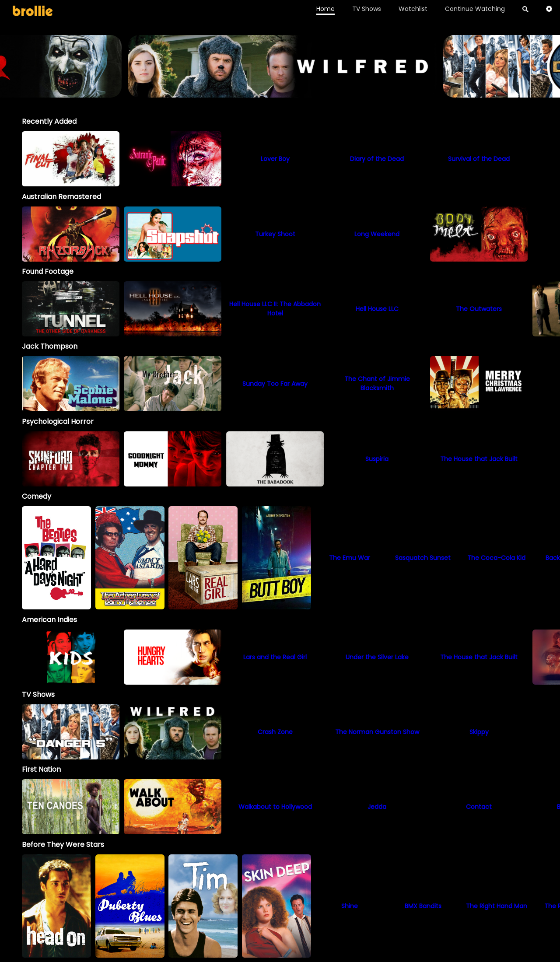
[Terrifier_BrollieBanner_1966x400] (280, 93)
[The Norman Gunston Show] (377, 732)
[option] (71, 159)
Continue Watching (475, 9)
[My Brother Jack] (173, 384)
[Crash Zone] (275, 732)
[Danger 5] (71, 732)
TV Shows (367, 9)
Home (325, 9)
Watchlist (413, 9)
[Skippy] (479, 732)
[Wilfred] (173, 732)
